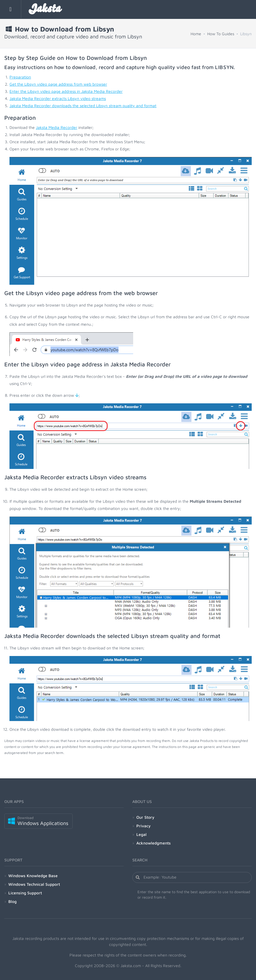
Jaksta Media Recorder (57, 127)
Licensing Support (25, 893)
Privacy (143, 826)
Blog (12, 901)
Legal (141, 834)
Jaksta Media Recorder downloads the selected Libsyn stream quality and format (83, 106)
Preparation (20, 77)
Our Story (145, 817)
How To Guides (221, 34)
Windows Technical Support (34, 884)
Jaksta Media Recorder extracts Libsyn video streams (58, 98)
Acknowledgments (154, 843)
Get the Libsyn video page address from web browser (58, 84)
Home (196, 34)
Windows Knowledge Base (33, 876)
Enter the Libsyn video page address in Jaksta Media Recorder (66, 91)
